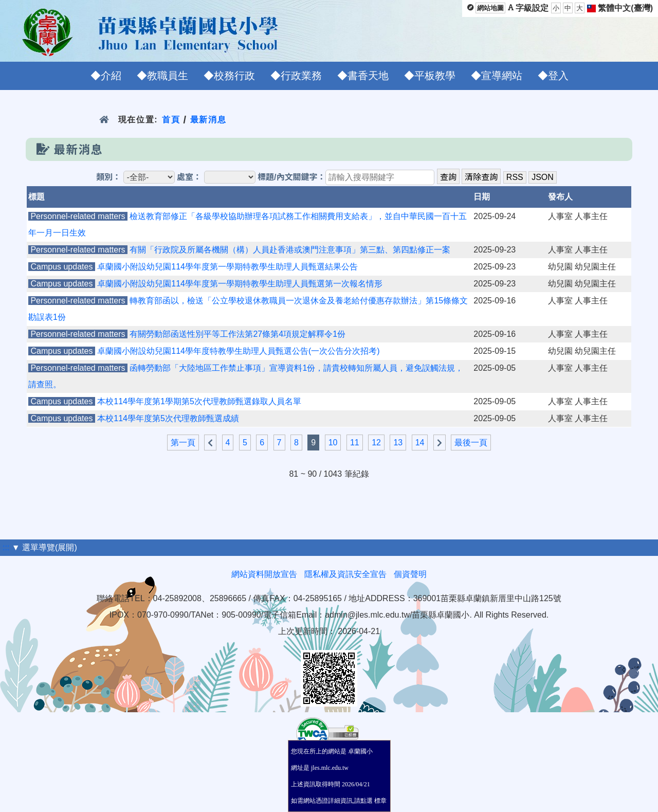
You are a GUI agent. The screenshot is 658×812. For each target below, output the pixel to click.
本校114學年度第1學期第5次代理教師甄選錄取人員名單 (199, 401)
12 (376, 443)
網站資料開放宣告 (264, 574)
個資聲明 (410, 574)
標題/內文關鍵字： (291, 177)
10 (333, 443)
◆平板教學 (430, 76)
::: (6, 547)
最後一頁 (471, 443)
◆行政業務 (296, 76)
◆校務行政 (229, 76)
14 (420, 443)
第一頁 (183, 443)
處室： (189, 177)
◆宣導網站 (497, 76)
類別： (108, 177)
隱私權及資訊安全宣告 (345, 574)
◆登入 (553, 76)
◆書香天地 (363, 76)
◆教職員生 (162, 76)
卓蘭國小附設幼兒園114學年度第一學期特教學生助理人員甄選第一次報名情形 (240, 284)
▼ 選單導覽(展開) (44, 547)
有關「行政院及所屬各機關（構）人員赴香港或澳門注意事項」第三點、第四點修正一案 (290, 250)
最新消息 (208, 120)
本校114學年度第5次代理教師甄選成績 (168, 418)
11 (355, 443)
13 (398, 443)
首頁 (171, 120)
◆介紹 (106, 76)
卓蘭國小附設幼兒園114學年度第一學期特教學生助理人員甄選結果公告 (227, 267)
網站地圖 (490, 8)
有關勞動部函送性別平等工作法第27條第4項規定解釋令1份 (237, 334)
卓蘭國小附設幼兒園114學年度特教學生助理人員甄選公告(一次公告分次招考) (238, 351)
